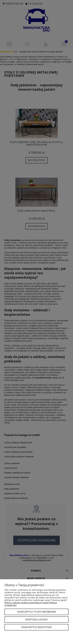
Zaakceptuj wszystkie (36, 627)
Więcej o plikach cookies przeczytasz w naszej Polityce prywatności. (31, 604)
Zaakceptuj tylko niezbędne (36, 612)
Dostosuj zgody (37, 620)
